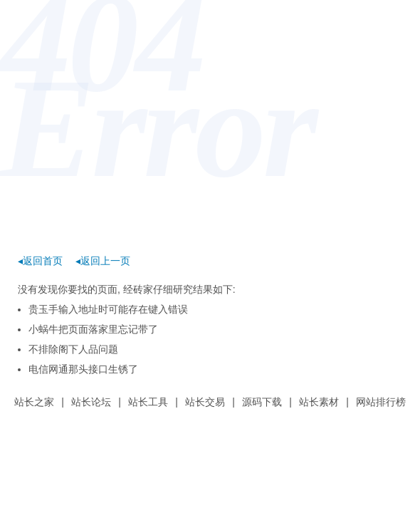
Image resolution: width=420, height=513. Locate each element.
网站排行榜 (381, 402)
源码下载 (262, 402)
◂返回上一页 (103, 261)
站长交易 (205, 402)
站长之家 (34, 402)
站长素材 (319, 402)
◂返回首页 (40, 261)
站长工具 (148, 402)
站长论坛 (91, 402)
